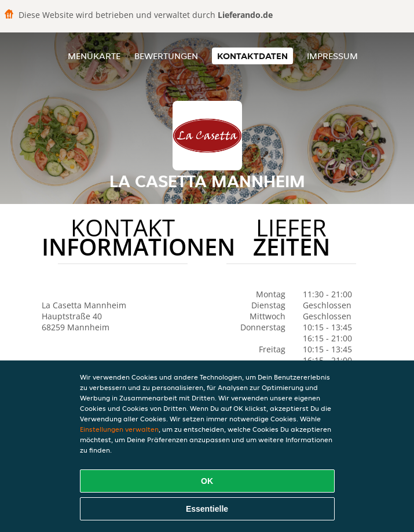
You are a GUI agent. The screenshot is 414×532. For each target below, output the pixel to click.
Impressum (332, 56)
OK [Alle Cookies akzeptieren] (207, 481)
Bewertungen (166, 56)
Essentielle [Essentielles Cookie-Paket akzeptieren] (207, 509)
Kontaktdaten (252, 56)
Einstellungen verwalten (119, 429)
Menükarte (94, 56)
